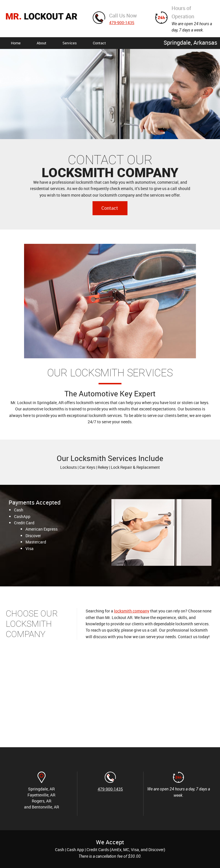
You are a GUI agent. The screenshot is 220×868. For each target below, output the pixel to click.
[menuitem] (16, 43)
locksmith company (132, 611)
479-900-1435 (122, 22)
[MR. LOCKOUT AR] (42, 19)
